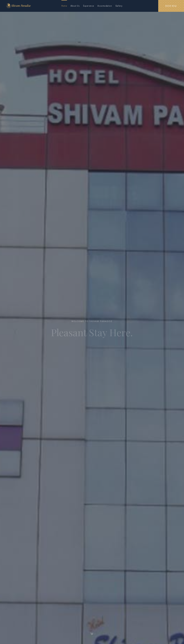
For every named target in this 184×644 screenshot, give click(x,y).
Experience (89, 6)
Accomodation (105, 6)
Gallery (119, 6)
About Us (75, 6)
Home (64, 6)
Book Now (171, 6)
